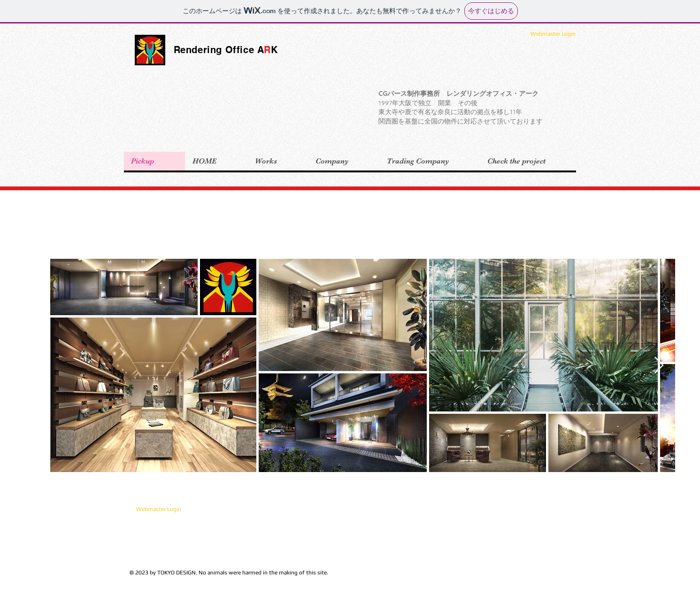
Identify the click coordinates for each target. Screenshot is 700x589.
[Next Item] (659, 366)
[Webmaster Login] (553, 34)
